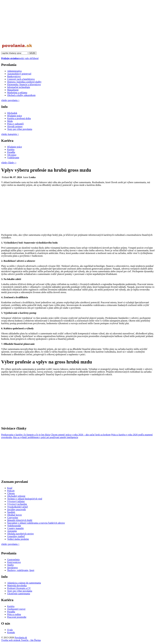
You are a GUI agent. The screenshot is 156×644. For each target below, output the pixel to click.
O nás (10, 630)
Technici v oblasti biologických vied (25, 499)
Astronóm (12, 531)
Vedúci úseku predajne (18, 539)
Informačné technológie (19, 87)
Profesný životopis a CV (19, 588)
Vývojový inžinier (16, 501)
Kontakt (11, 632)
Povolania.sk (21, 638)
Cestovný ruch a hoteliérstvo (21, 79)
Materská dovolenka (17, 586)
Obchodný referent (16, 496)
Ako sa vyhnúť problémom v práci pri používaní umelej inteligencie (45, 437)
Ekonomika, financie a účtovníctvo (24, 84)
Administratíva (14, 71)
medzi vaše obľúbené (20, 58)
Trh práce (12, 155)
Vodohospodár (14, 526)
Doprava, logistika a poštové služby (24, 82)
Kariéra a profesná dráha (19, 118)
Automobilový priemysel (19, 74)
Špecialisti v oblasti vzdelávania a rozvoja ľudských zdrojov (36, 523)
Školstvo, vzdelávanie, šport (21, 570)
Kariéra (11, 149)
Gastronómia (13, 560)
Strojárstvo (12, 568)
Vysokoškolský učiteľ (18, 507)
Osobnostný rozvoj (16, 609)
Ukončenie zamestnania (19, 594)
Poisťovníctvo (14, 562)
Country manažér (16, 528)
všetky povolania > (10, 544)
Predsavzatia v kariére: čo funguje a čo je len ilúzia (26, 435)
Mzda (10, 121)
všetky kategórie (10, 134)
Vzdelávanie (13, 158)
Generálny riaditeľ (16, 536)
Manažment (13, 90)
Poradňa (11, 152)
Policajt (11, 491)
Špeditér (11, 512)
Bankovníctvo (14, 76)
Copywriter (13, 518)
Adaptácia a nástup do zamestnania (24, 583)
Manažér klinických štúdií (20, 520)
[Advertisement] (78, 22)
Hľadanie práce (15, 116)
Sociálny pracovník (16, 509)
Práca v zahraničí (15, 124)
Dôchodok (12, 113)
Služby (10, 565)
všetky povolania (10, 100)
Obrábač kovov (15, 515)
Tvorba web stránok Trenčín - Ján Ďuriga (21, 640)
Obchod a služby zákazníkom (21, 95)
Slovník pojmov (15, 126)
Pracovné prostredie (17, 617)
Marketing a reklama (17, 93)
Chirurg (11, 493)
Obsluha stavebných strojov (21, 534)
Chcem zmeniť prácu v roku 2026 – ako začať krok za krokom (81, 435)
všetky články (9, 163)
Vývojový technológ (17, 504)
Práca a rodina (14, 614)
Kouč (10, 488)
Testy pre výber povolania (20, 129)
